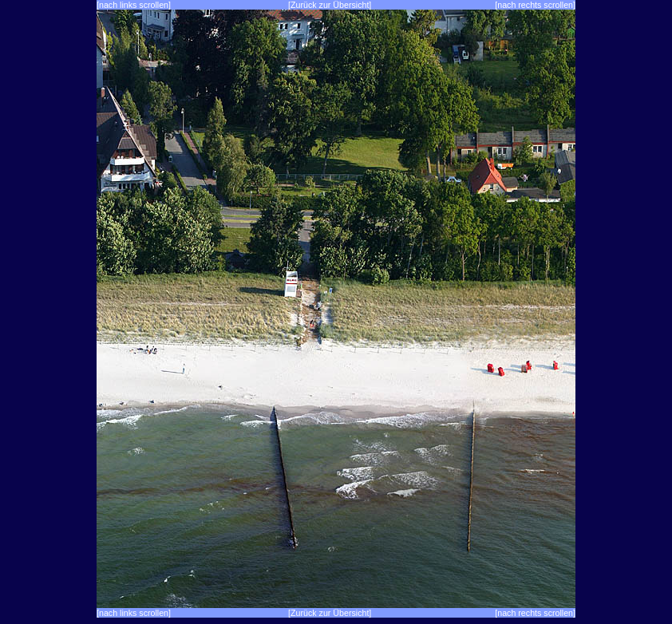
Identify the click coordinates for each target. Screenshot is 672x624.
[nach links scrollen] (134, 5)
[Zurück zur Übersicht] (330, 5)
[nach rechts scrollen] (535, 5)
